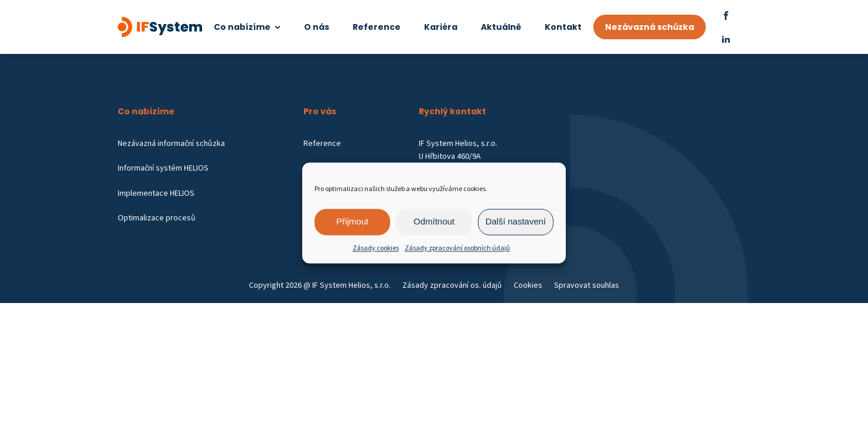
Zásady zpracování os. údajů (452, 285)
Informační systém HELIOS (163, 168)
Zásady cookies (376, 253)
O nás (317, 27)
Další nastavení (516, 227)
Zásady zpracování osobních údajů (457, 253)
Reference (377, 27)
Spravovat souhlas (587, 285)
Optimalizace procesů (157, 217)
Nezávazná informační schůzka (171, 143)
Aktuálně (501, 27)
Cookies (528, 285)
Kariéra (441, 27)
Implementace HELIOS (156, 193)
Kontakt (563, 27)
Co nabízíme (247, 27)
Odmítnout (434, 227)
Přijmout (352, 227)
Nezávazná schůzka (650, 27)
